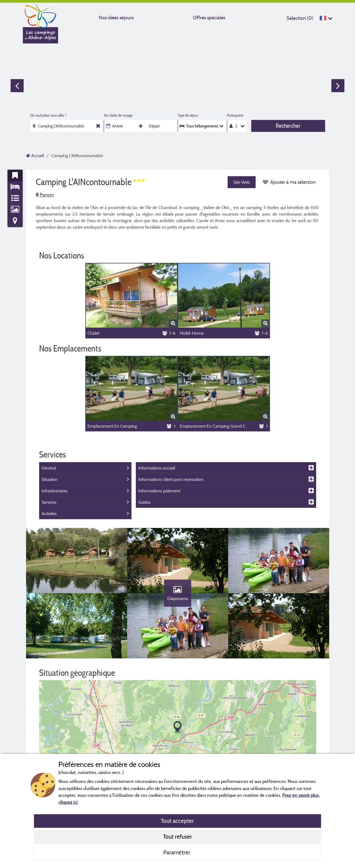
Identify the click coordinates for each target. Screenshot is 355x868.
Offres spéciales (209, 18)
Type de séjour (188, 115)
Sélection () (300, 18)
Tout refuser (177, 836)
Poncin (45, 195)
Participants (235, 115)
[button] (177, 727)
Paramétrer (177, 852)
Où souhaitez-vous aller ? (48, 115)
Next (338, 86)
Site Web (242, 182)
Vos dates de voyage (118, 115)
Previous (17, 86)
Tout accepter (177, 821)
